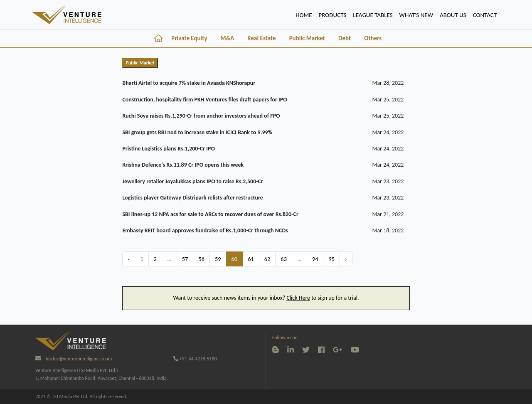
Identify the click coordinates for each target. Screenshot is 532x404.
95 (331, 259)
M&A (228, 38)
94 (315, 259)
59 (218, 259)
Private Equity (189, 38)
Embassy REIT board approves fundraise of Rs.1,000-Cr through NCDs (205, 230)
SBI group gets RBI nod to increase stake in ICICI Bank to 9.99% (197, 132)
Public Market (307, 38)
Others (373, 38)
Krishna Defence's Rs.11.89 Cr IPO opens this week (183, 165)
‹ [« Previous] (129, 259)
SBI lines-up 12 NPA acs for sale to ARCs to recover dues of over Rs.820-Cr (210, 214)
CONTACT (485, 15)
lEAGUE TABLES (373, 15)
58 (201, 259)
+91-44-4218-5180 (195, 359)
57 (185, 259)
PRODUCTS (333, 15)
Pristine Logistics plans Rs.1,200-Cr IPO (169, 149)
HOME (305, 14)
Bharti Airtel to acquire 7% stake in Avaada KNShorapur (189, 83)
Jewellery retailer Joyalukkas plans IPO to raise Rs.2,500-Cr (193, 181)
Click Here (298, 298)
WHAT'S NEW (416, 15)
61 (251, 259)
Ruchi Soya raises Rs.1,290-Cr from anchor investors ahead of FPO (201, 116)
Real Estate (261, 38)
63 (284, 259)
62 (267, 259)
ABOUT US (453, 15)
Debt (345, 38)
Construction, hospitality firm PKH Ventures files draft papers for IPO (204, 100)
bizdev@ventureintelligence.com (74, 359)
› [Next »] (346, 259)
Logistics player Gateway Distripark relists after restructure (192, 198)
